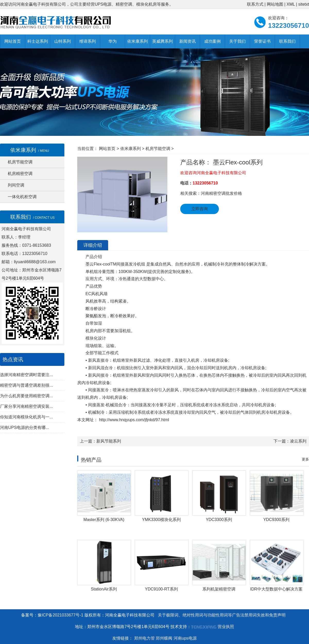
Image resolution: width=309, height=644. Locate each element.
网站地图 (275, 4)
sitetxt (304, 4)
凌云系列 (298, 441)
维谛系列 (88, 41)
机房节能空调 (20, 162)
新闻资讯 (187, 41)
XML (291, 4)
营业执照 (226, 627)
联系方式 (255, 4)
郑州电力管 (144, 638)
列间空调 (16, 185)
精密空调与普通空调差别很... (26, 385)
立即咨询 (200, 209)
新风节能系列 (109, 441)
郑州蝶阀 (164, 638)
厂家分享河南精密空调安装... (26, 406)
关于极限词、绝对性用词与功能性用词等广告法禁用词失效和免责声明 (222, 615)
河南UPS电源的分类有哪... (24, 427)
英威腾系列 (162, 41)
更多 (305, 459)
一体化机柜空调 (22, 197)
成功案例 (212, 41)
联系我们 (287, 41)
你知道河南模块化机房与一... (26, 417)
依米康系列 (138, 41)
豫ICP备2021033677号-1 (61, 615)
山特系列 (63, 41)
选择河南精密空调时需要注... (26, 375)
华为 (113, 41)
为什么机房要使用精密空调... (26, 396)
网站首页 (13, 41)
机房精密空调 (20, 174)
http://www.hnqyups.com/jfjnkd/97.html (134, 420)
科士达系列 (38, 41)
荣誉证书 (262, 41)
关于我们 (237, 41)
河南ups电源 (185, 638)
